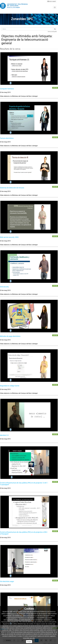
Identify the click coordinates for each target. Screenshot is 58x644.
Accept (29, 642)
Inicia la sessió (52, 1)
